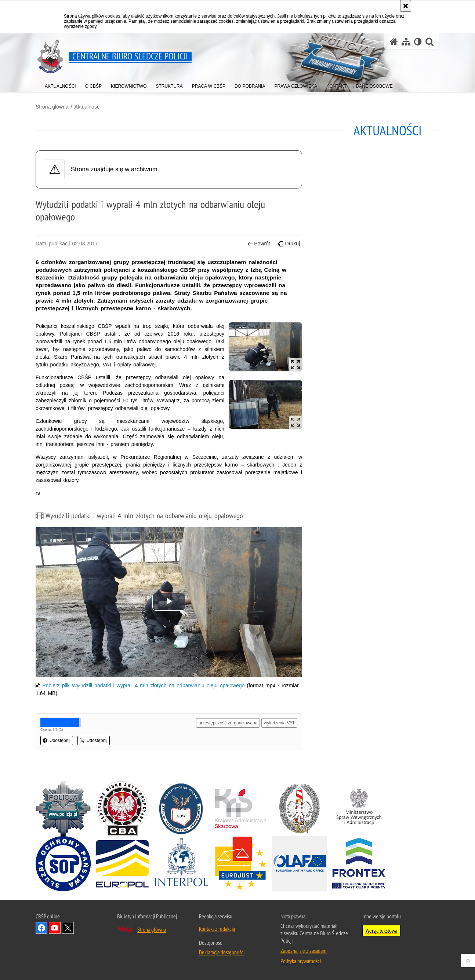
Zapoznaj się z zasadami (304, 951)
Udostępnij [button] (57, 741)
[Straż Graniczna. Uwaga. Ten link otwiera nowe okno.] (300, 809)
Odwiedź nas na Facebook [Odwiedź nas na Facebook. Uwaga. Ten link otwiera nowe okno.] (41, 928)
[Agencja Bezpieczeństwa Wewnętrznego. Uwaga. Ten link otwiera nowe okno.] (181, 809)
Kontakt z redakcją (217, 929)
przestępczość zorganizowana (228, 723)
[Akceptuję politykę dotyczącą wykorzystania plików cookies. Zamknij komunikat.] (406, 6)
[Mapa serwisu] (406, 42)
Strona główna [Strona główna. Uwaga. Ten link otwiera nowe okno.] (152, 929)
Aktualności (87, 107)
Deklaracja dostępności (222, 952)
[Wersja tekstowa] (418, 42)
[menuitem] (60, 85)
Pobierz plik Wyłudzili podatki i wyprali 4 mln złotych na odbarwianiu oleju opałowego (143, 685)
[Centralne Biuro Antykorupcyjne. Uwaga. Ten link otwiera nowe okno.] (122, 809)
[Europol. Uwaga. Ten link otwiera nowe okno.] (122, 864)
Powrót (259, 244)
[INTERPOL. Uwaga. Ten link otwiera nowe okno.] (181, 864)
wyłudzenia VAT (279, 723)
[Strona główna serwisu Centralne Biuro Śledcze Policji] (394, 42)
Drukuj (289, 244)
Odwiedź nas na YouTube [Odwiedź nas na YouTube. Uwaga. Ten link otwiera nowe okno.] (55, 928)
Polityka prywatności (301, 961)
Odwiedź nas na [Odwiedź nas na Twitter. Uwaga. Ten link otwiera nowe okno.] (68, 928)
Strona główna (52, 107)
